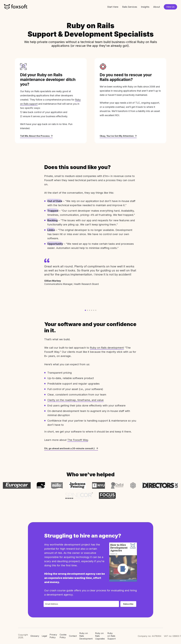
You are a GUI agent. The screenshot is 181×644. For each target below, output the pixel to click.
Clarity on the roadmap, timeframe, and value (75, 400)
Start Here (113, 7)
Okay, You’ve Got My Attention (119, 136)
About (157, 7)
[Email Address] (81, 602)
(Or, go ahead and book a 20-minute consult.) (72, 448)
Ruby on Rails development (107, 348)
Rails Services (130, 7)
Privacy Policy (53, 634)
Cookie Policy (63, 634)
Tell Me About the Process (37, 136)
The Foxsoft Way (78, 440)
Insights (145, 7)
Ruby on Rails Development (86, 634)
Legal (44, 634)
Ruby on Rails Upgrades (100, 634)
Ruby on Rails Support (112, 634)
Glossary (35, 634)
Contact (73, 634)
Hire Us (170, 7)
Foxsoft (16, 7)
